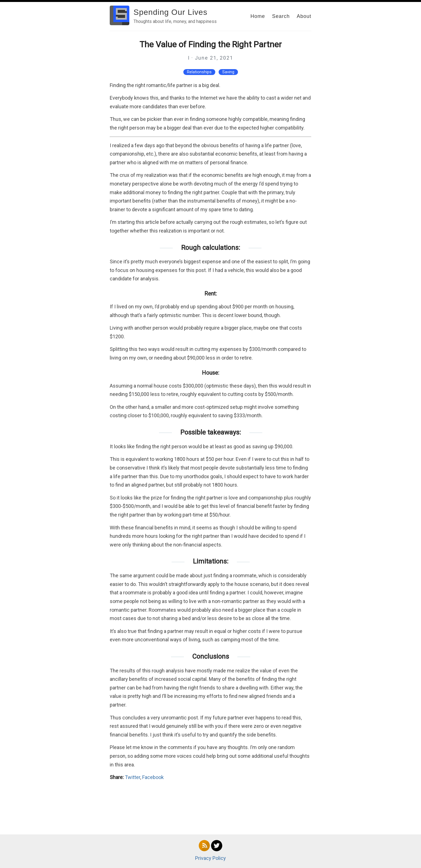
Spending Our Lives (170, 12)
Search (281, 16)
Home (258, 16)
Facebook (153, 777)
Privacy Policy (210, 858)
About (304, 16)
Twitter (133, 777)
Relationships (199, 72)
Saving (228, 72)
